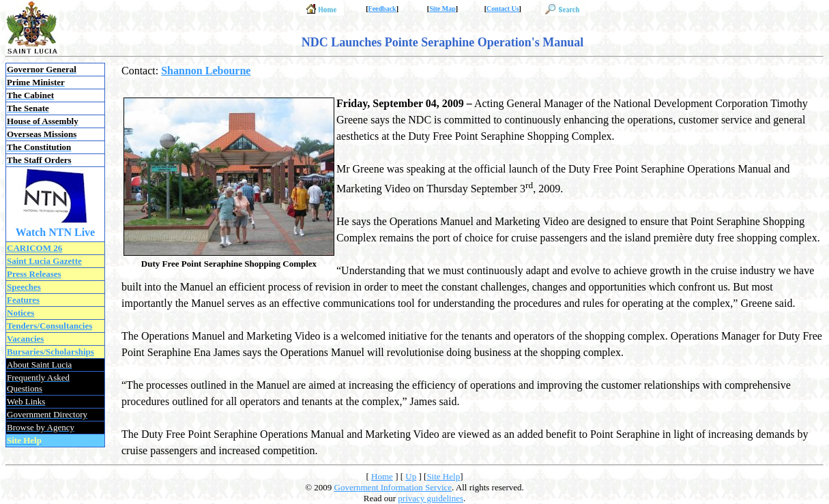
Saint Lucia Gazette (44, 261)
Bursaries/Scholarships (50, 352)
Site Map (442, 9)
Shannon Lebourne (206, 71)
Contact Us (503, 9)
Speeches (24, 287)
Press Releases (34, 274)
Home (382, 476)
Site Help (443, 476)
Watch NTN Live (55, 232)
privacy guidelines (431, 498)
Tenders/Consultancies (49, 326)
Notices (20, 313)
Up (411, 476)
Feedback (382, 9)
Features (23, 300)
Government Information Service (393, 487)
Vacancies (25, 339)
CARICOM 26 (34, 248)
